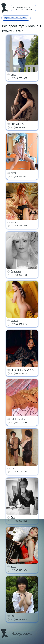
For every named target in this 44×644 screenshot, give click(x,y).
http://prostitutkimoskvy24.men (16, 18)
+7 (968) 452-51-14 (19, 324)
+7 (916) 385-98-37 (19, 78)
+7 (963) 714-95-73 (19, 127)
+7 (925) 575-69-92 (19, 177)
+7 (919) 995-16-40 (19, 472)
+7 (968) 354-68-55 (19, 226)
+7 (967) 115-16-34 (19, 570)
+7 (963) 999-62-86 (19, 423)
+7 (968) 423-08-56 (19, 619)
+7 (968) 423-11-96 (19, 275)
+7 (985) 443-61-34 (19, 373)
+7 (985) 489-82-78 (19, 521)
